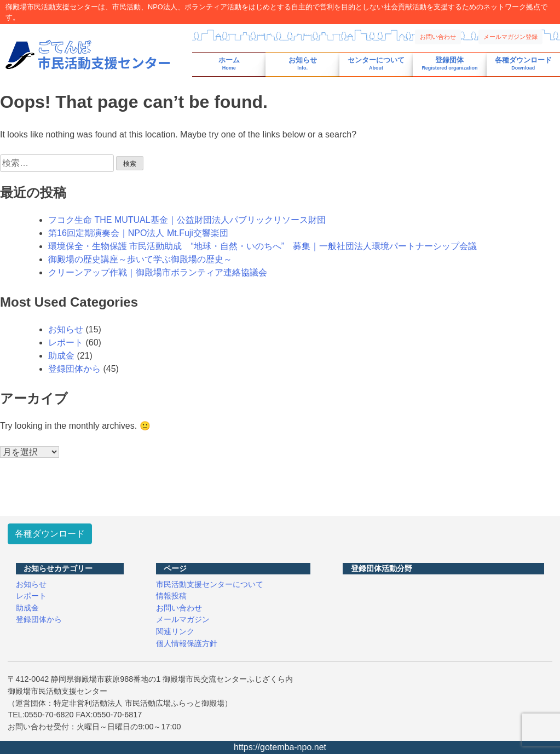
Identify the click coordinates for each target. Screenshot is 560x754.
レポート (66, 343)
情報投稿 (171, 596)
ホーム (229, 64)
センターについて (376, 64)
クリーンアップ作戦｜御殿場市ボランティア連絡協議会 (158, 272)
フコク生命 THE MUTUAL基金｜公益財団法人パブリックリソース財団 (187, 220)
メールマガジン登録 (510, 37)
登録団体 (449, 64)
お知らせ (303, 64)
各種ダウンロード (523, 64)
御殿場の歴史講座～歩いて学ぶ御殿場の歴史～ (140, 259)
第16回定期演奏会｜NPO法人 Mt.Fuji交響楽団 (138, 233)
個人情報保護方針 (187, 643)
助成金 (61, 356)
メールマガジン (183, 619)
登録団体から (74, 369)
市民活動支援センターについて (210, 584)
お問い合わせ (438, 37)
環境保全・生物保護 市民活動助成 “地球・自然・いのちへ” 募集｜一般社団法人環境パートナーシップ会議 (262, 246)
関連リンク (175, 631)
